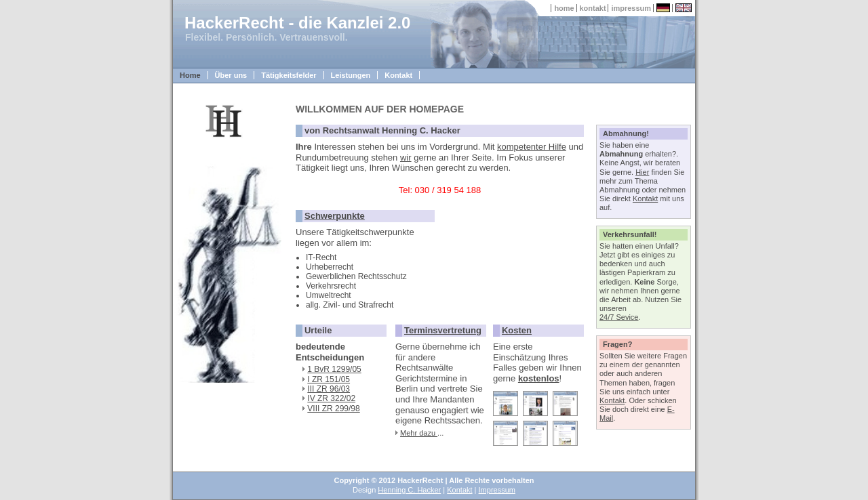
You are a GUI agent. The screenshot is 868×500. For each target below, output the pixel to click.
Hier (642, 172)
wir (406, 158)
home (564, 8)
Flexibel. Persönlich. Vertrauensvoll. (267, 37)
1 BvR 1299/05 (334, 369)
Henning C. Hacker (409, 490)
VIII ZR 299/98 (333, 409)
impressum (631, 8)
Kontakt (398, 75)
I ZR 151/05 (329, 379)
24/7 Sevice (619, 317)
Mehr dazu (419, 433)
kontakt (593, 8)
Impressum (497, 490)
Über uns (231, 75)
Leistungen (351, 75)
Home (190, 75)
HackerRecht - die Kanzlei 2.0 (297, 23)
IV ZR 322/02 (331, 398)
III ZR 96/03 (329, 389)
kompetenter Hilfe (532, 147)
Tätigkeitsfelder (289, 75)
